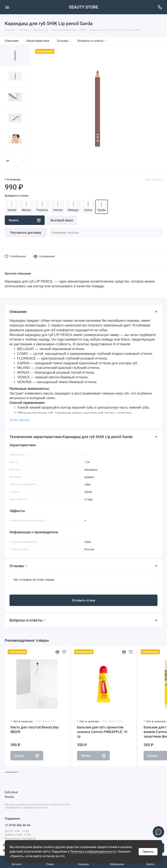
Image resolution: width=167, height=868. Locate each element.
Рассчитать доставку (26, 233)
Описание (12, 41)
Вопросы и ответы (92, 41)
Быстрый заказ (62, 220)
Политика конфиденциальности (93, 852)
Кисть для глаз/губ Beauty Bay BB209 (35, 729)
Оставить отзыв (83, 600)
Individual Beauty (11, 795)
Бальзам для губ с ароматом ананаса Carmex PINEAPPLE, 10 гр (102, 732)
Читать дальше (20, 420)
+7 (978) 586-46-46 (18, 825)
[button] (8, 161)
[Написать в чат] (158, 832)
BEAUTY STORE (84, 7)
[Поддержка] (160, 7)
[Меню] (7, 7)
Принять (148, 852)
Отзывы (64, 41)
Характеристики (38, 41)
